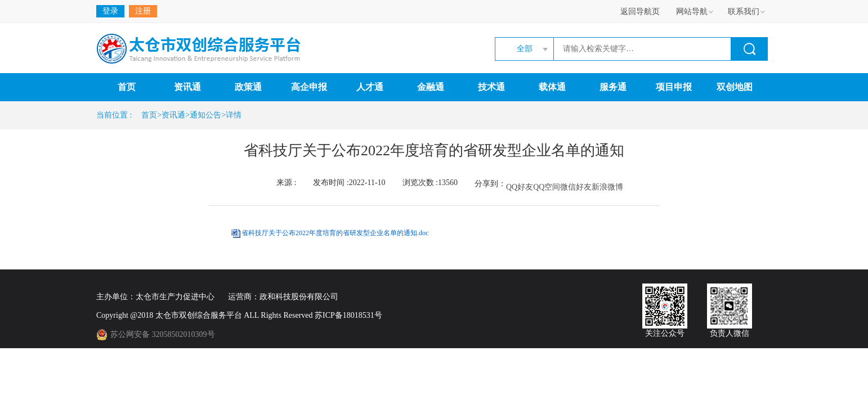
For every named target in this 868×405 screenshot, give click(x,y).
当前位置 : (116, 115)
